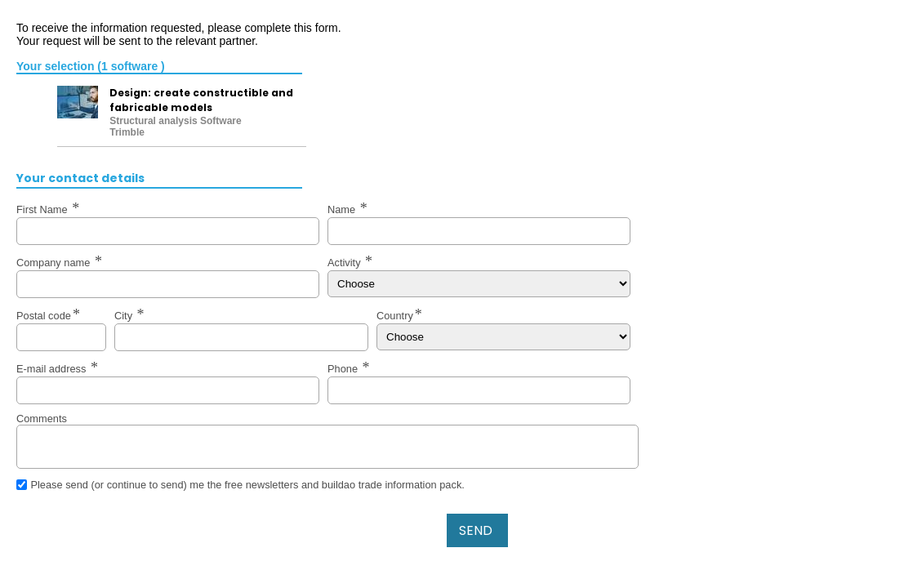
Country (395, 316)
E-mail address (53, 369)
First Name (43, 209)
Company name (55, 263)
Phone (344, 369)
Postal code (44, 316)
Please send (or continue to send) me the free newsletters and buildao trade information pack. (247, 485)
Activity (345, 263)
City (125, 316)
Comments (42, 419)
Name (343, 209)
